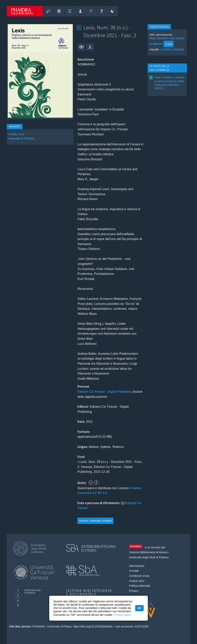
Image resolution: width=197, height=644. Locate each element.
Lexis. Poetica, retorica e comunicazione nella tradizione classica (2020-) (169, 83)
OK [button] (139, 608)
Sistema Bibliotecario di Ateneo (148, 552)
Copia (169, 44)
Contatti (134, 571)
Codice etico (137, 581)
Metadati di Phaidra (21, 138)
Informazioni (137, 566)
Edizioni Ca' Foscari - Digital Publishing (104, 392)
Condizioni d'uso (139, 576)
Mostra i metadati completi (95, 521)
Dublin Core (16, 134)
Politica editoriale (140, 586)
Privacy (134, 591)
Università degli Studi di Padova (149, 557)
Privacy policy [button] (123, 615)
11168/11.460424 (172, 49)
